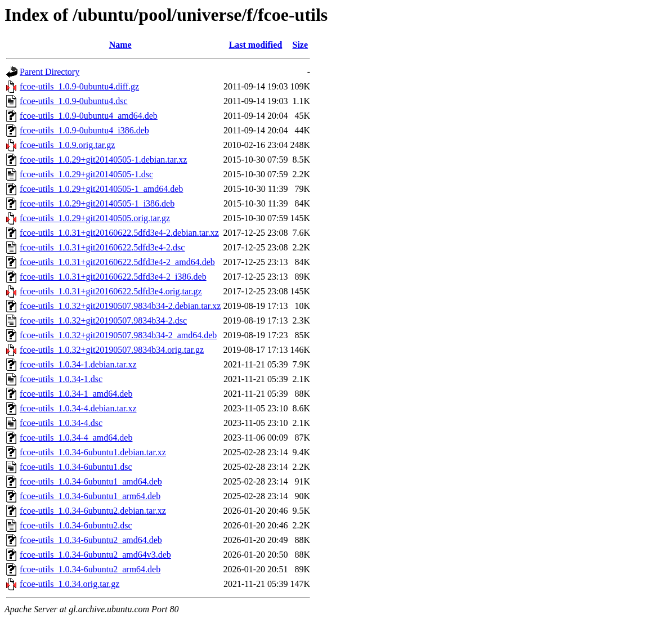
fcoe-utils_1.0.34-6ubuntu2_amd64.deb (91, 540)
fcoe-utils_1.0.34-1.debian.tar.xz (78, 364)
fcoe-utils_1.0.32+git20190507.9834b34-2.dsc (103, 320)
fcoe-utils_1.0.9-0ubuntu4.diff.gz (79, 86)
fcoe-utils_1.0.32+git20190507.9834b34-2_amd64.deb (118, 335)
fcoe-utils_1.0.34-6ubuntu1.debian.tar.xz (93, 452)
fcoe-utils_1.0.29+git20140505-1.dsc (86, 174)
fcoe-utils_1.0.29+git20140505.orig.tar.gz (95, 218)
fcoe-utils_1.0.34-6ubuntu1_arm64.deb (90, 496)
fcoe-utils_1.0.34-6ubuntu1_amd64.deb (91, 481)
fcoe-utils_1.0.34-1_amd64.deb (76, 394)
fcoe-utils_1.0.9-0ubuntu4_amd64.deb (89, 116)
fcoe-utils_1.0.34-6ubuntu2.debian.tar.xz (93, 511)
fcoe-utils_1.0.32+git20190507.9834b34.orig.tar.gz (112, 350)
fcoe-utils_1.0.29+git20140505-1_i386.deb (97, 203)
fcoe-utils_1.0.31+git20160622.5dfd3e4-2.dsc (102, 247)
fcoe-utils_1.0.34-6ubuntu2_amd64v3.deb (95, 555)
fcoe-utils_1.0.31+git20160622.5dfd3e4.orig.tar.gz (111, 291)
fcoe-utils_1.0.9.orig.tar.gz (67, 145)
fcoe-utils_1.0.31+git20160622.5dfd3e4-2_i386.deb (113, 277)
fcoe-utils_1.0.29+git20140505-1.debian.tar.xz (103, 160)
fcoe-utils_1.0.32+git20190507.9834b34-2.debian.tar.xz (120, 306)
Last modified (256, 45)
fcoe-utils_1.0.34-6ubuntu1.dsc (76, 467)
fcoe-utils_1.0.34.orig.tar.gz (70, 584)
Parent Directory (50, 72)
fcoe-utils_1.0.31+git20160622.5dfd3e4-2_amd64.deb (117, 262)
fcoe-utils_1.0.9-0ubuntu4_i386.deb (84, 130)
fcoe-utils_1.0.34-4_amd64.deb (76, 438)
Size (301, 45)
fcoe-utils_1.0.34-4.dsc (61, 423)
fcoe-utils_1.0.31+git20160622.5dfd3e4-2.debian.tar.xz (119, 233)
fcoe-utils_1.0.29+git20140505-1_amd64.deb (101, 189)
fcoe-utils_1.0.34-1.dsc (61, 379)
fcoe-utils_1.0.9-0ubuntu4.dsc (74, 101)
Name (120, 45)
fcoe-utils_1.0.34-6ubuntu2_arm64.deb (90, 569)
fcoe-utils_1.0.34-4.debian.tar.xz (78, 408)
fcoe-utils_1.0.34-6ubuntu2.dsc (76, 525)
